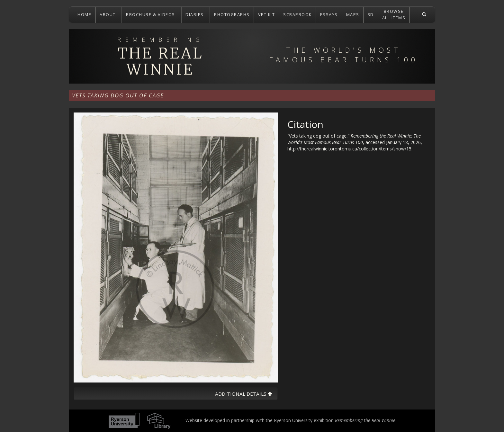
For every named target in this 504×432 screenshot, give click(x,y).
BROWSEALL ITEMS (394, 15)
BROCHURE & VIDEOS (151, 15)
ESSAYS (329, 15)
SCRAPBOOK (297, 15)
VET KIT (267, 15)
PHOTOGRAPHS (232, 15)
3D (371, 15)
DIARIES (195, 15)
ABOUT (108, 15)
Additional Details (244, 394)
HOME (84, 15)
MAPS (353, 15)
